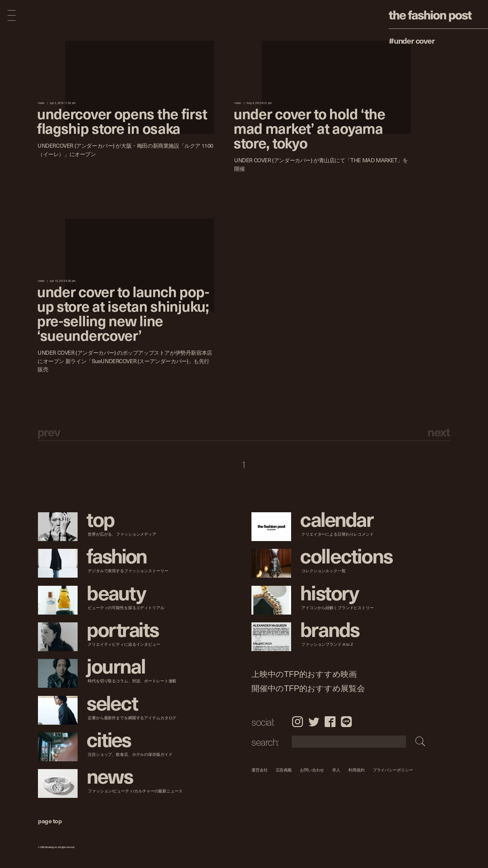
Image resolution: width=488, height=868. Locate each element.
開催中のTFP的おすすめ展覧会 (308, 688)
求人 (337, 770)
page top (50, 821)
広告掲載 (284, 770)
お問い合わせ (312, 770)
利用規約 (357, 770)
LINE (346, 722)
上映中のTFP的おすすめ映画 (304, 674)
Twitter (314, 722)
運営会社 (260, 770)
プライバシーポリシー (393, 770)
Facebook (330, 722)
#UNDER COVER (412, 40)
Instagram (297, 722)
